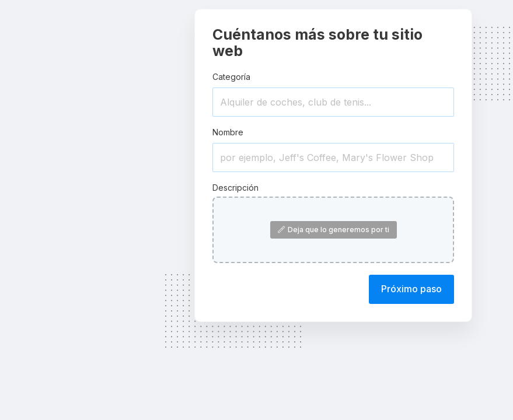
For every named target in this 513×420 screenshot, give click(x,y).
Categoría (231, 77)
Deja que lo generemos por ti (334, 230)
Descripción (235, 188)
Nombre (228, 132)
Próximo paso (411, 289)
